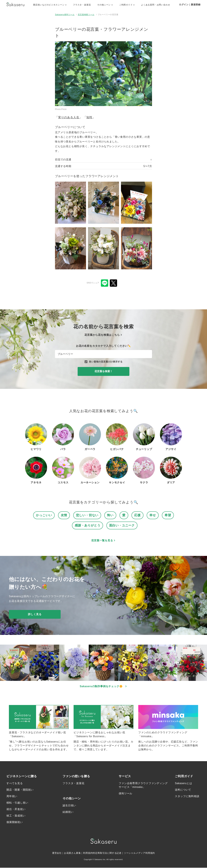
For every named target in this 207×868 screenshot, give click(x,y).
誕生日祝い (69, 806)
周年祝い (12, 797)
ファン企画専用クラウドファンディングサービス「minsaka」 (143, 786)
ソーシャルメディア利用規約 (139, 853)
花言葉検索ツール (86, 15)
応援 (137, 515)
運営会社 (57, 853)
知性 (89, 117)
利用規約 (88, 853)
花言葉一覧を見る (103, 541)
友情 (64, 515)
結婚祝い (68, 812)
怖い (110, 515)
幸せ (153, 515)
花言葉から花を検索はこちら (103, 335)
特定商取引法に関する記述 (107, 853)
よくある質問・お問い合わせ (155, 5)
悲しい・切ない (87, 515)
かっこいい (44, 515)
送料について (183, 790)
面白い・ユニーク (122, 525)
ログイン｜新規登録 (190, 5)
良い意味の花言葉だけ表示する (104, 362)
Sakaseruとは (184, 784)
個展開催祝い (15, 822)
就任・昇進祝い (16, 809)
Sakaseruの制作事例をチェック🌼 (104, 686)
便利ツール (125, 794)
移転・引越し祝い (17, 803)
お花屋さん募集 (72, 853)
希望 (168, 515)
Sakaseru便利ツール (65, 15)
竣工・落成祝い (16, 816)
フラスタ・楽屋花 (82, 5)
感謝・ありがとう (87, 525)
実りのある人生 (69, 117)
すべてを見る (15, 784)
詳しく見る (35, 614)
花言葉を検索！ (103, 371)
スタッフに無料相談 (187, 797)
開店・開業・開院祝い (20, 790)
